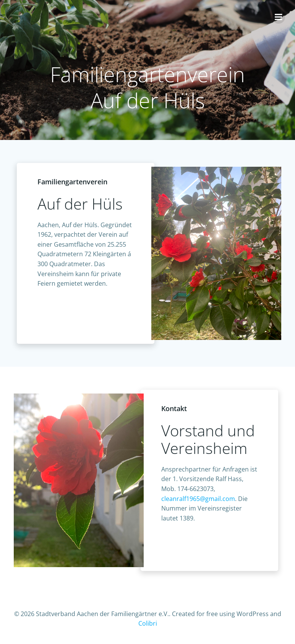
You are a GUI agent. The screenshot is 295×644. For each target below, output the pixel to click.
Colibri (148, 623)
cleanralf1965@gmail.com (198, 499)
